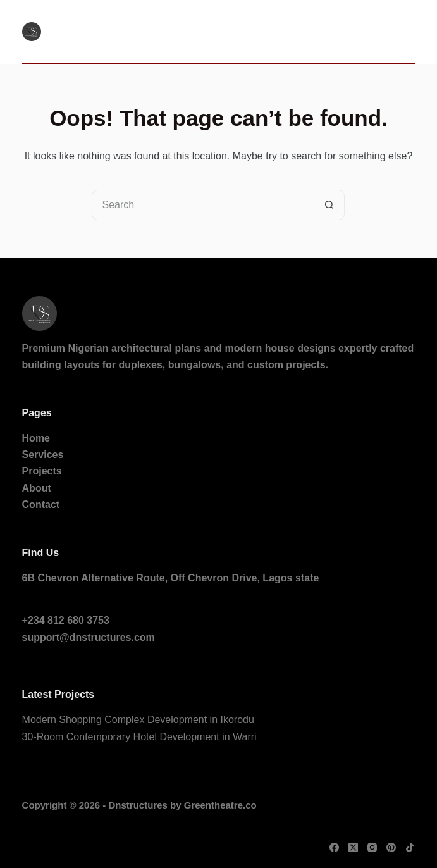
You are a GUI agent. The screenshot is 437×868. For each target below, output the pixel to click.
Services (43, 455)
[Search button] (329, 205)
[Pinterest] (391, 847)
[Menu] (409, 32)
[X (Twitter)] (353, 847)
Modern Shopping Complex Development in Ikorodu (138, 720)
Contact (41, 505)
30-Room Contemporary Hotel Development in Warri (139, 737)
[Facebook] (334, 847)
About (37, 488)
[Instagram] (372, 847)
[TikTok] (410, 847)
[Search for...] (203, 205)
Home (36, 438)
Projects (42, 471)
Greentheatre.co (220, 805)
